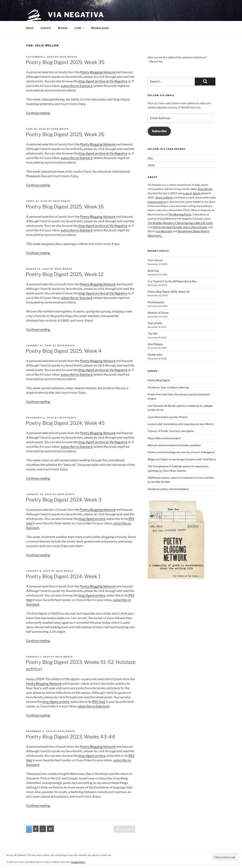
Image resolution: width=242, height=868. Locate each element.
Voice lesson (155, 260)
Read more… (155, 236)
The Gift (152, 334)
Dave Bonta (68, 57)
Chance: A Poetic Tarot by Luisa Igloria (171, 431)
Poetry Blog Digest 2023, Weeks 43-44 (70, 737)
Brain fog (153, 271)
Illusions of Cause (158, 313)
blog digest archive (92, 519)
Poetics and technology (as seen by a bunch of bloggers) (181, 452)
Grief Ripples (155, 344)
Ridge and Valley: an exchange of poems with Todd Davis (182, 459)
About (30, 28)
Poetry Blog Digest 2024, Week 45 (65, 423)
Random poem (100, 28)
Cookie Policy (78, 862)
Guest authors (164, 197)
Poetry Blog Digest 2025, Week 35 (65, 62)
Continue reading (38, 113)
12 (51, 829)
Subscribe (159, 131)
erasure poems (157, 202)
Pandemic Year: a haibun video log (168, 387)
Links (80, 28)
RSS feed (99, 702)
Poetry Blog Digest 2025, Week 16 (65, 207)
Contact (46, 28)
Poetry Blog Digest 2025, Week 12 (65, 274)
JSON (151, 165)
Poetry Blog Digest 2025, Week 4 (64, 351)
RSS (150, 158)
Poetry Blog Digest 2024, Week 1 (63, 576)
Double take (155, 355)
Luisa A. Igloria (192, 193)
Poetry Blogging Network (98, 72)
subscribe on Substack (77, 86)
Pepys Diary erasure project (164, 438)
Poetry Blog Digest (159, 380)
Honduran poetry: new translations (168, 489)
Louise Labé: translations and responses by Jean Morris (181, 424)
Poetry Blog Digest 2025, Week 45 (169, 292)
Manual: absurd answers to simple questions (174, 445)
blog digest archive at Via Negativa (103, 81)
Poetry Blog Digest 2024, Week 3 (64, 500)
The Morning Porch (180, 214)
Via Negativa (76, 15)
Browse (63, 28)
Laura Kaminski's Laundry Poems (168, 417)
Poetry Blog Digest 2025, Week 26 (65, 134)
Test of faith (155, 323)
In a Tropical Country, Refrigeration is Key (172, 281)
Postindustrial (156, 302)
